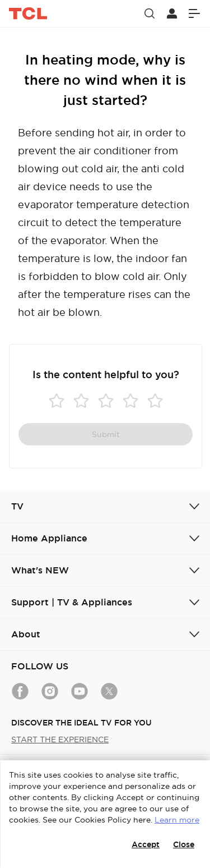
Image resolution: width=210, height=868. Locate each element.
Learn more (177, 820)
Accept (146, 844)
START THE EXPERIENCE (60, 740)
